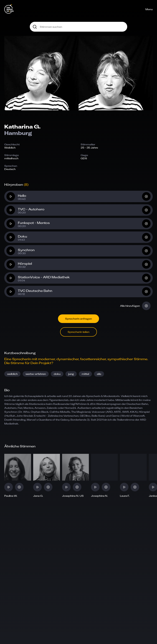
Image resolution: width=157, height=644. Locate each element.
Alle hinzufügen (130, 306)
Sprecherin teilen (78, 332)
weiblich (12, 374)
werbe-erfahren (36, 374)
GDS (84, 158)
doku (57, 374)
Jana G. (38, 496)
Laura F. (125, 496)
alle (99, 374)
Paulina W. (11, 496)
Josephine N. (99, 496)
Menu (149, 9)
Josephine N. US (73, 496)
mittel (85, 374)
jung (71, 374)
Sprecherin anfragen (78, 319)
